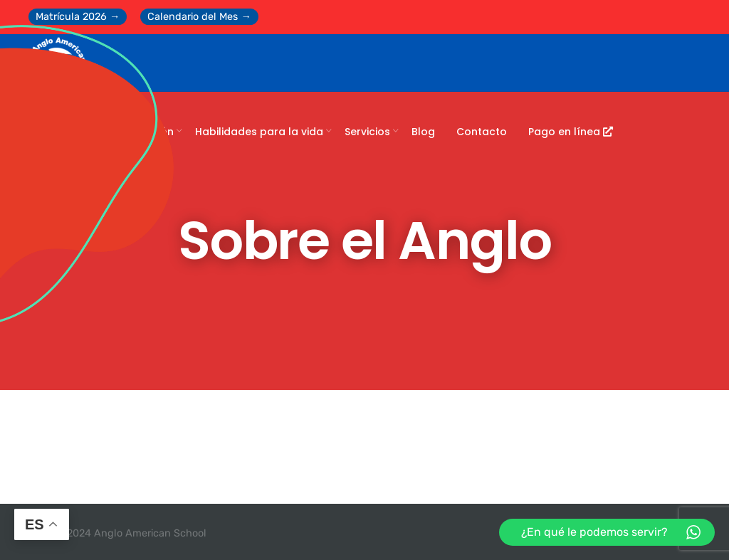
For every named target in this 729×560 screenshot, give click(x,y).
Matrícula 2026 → (78, 17)
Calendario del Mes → (199, 17)
